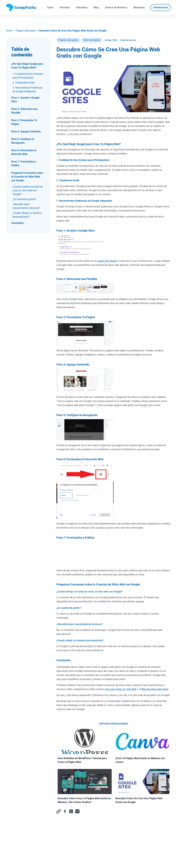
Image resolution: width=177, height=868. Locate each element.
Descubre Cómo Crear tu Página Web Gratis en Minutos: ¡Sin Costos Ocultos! (85, 786)
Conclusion (17, 223)
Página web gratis (26, 31)
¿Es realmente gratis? (24, 199)
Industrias (82, 7)
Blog (96, 7)
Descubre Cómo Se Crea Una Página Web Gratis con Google (73, 31)
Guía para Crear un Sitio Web (121, 689)
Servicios (65, 7)
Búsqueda (139, 7)
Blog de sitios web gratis (155, 689)
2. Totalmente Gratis (24, 83)
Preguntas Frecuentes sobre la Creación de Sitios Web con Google (27, 177)
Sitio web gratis (92, 40)
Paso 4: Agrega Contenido (26, 132)
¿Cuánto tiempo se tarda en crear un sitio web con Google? (28, 190)
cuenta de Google (107, 261)
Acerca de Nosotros (116, 7)
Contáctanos (161, 7)
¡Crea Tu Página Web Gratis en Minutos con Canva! (142, 746)
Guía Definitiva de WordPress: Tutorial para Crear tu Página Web (85, 746)
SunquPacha (21, 8)
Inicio (50, 7)
